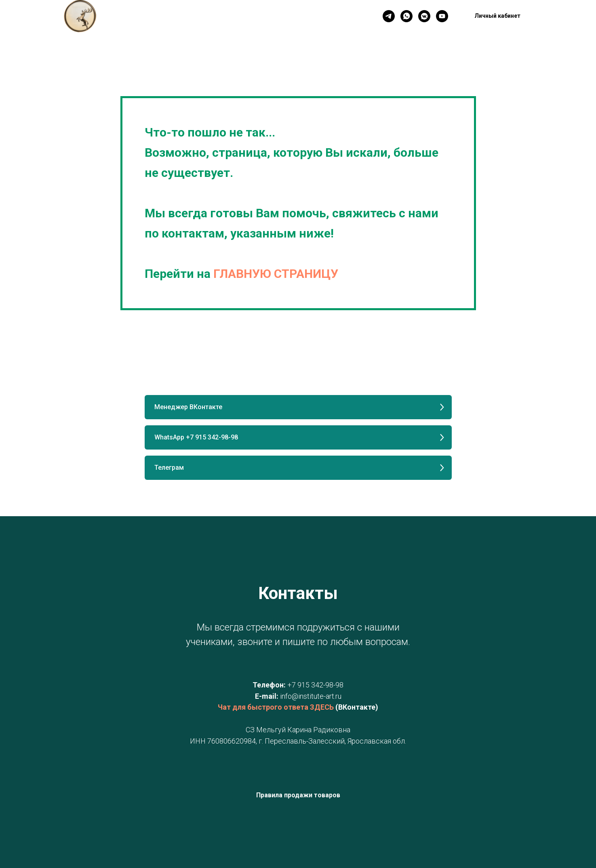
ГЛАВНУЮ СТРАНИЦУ (276, 274)
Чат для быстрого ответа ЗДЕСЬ (276, 707)
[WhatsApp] (406, 16)
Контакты (207, 16)
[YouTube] (442, 16)
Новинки (248, 16)
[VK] (424, 16)
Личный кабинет (299, 16)
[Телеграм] (389, 16)
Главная (167, 16)
